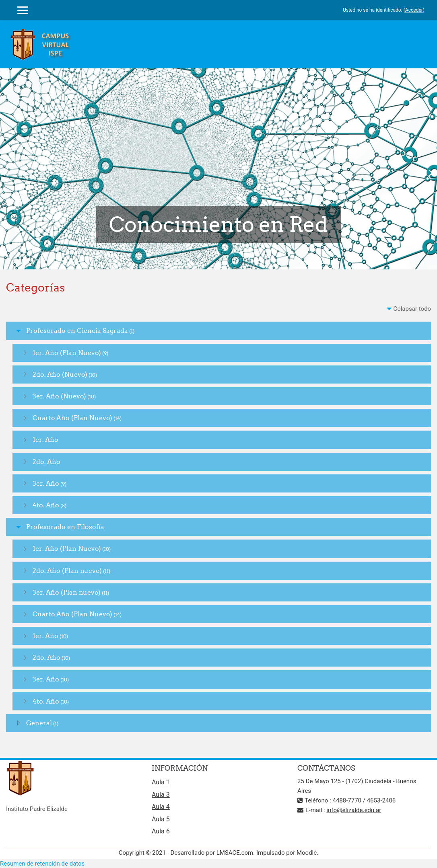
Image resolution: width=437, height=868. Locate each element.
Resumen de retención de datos (42, 864)
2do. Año (46, 462)
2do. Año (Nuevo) (60, 374)
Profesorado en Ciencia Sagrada (77, 330)
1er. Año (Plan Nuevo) (67, 353)
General (39, 723)
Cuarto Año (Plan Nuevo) (72, 418)
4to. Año (46, 505)
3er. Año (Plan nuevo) (67, 592)
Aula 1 (161, 782)
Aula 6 (161, 831)
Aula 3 (161, 795)
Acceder (414, 10)
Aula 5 (161, 819)
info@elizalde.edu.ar (354, 810)
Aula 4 (161, 807)
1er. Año (45, 439)
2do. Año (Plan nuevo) (67, 570)
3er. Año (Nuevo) (59, 396)
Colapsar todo (412, 309)
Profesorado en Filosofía (65, 527)
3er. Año (46, 483)
